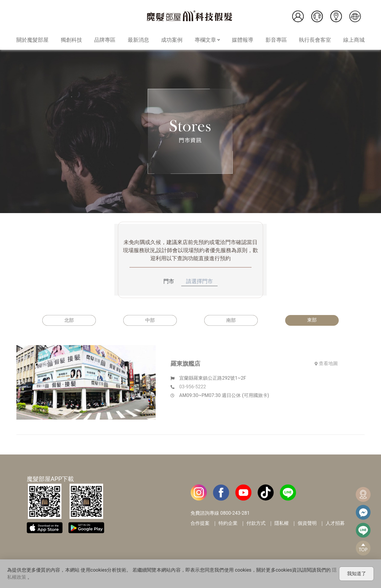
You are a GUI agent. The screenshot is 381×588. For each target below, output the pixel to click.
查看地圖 (326, 363)
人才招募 (335, 523)
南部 (231, 320)
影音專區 (276, 40)
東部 (312, 320)
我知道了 (357, 574)
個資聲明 (307, 523)
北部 (69, 320)
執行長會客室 (315, 40)
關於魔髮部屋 (32, 40)
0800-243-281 (235, 513)
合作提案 (200, 523)
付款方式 (256, 523)
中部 (150, 320)
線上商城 (354, 40)
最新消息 (138, 40)
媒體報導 (243, 40)
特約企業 (228, 523)
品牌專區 (105, 40)
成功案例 (172, 40)
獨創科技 (71, 40)
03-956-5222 (193, 387)
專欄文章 (207, 40)
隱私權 (282, 523)
